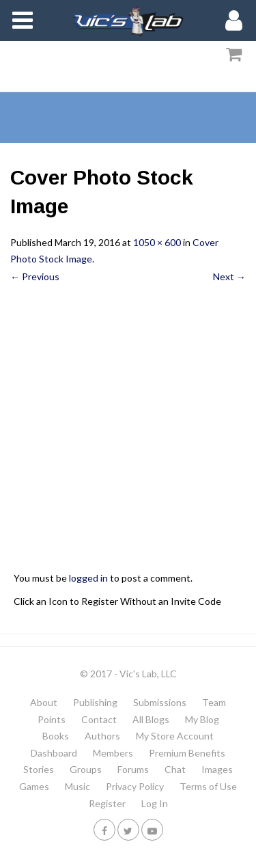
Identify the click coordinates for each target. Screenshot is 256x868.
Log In (155, 803)
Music (77, 786)
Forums (133, 769)
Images (217, 769)
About (44, 702)
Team (214, 702)
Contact (99, 719)
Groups (86, 769)
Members (113, 753)
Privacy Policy (135, 786)
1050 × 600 (157, 242)
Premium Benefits (187, 753)
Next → (229, 276)
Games (34, 786)
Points (52, 719)
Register (107, 803)
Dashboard (54, 753)
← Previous (35, 276)
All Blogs (151, 719)
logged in (88, 578)
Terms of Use (208, 786)
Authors (102, 736)
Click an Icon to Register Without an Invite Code (117, 601)
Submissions (160, 702)
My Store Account (175, 736)
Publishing (95, 702)
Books (56, 736)
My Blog (202, 719)
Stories (39, 769)
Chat (175, 769)
